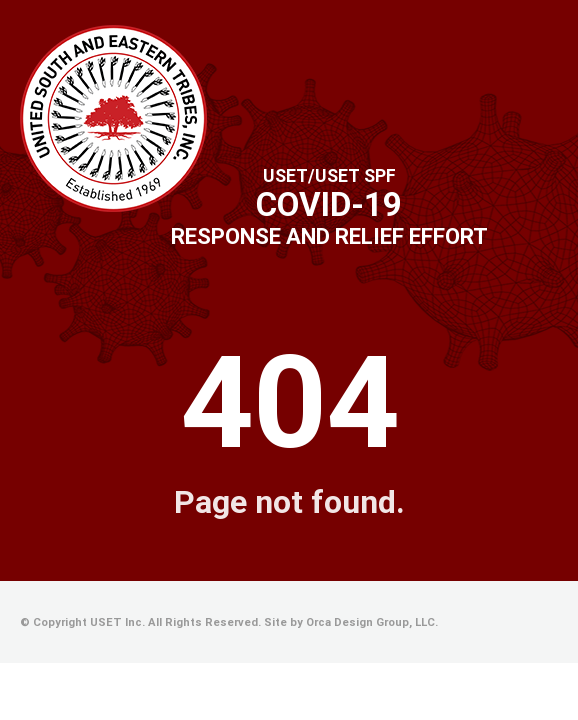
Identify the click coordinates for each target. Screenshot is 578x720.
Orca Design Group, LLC (370, 622)
